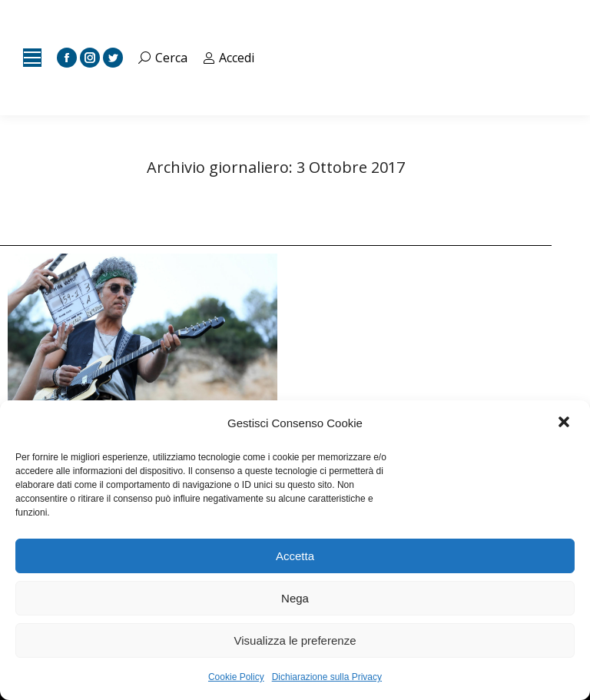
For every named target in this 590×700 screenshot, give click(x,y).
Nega (295, 598)
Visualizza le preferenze (295, 640)
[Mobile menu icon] (32, 58)
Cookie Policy (236, 677)
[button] (565, 423)
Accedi (229, 58)
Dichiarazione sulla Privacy (327, 677)
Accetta (295, 556)
